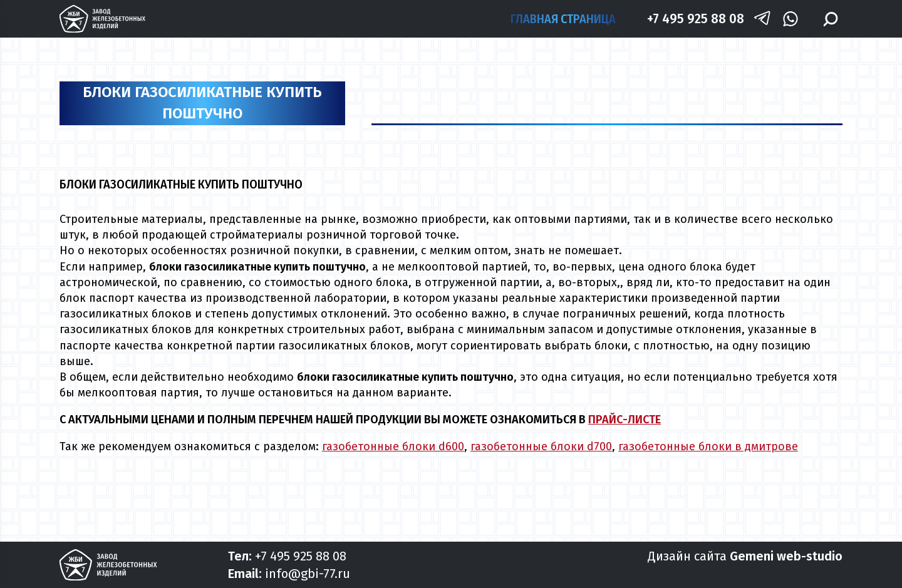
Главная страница (563, 19)
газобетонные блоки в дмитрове (708, 446)
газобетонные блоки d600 (393, 446)
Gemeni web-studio (786, 556)
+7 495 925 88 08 (696, 18)
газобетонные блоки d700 (541, 446)
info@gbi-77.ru (308, 574)
